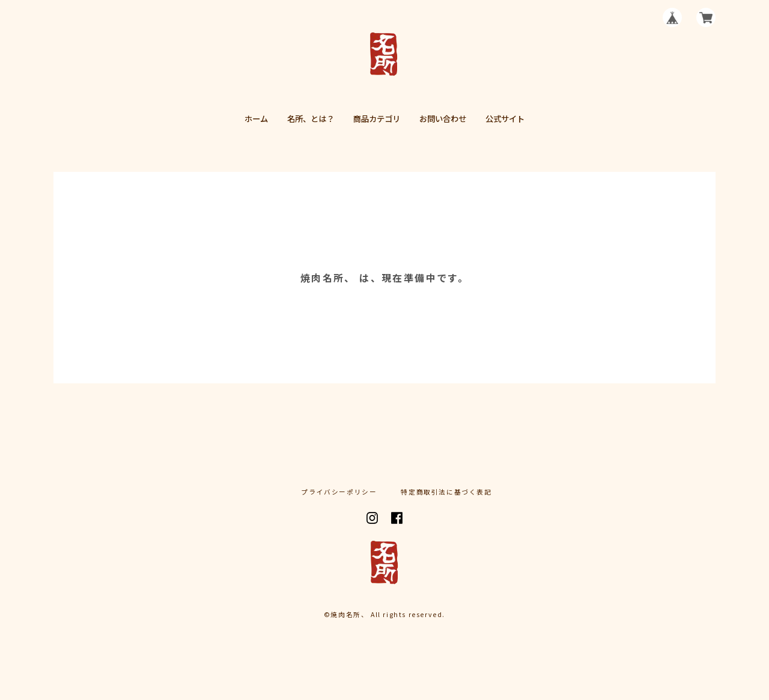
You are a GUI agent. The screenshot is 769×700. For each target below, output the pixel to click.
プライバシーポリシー (339, 492)
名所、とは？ (311, 119)
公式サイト (505, 119)
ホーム (256, 119)
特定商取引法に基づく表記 (446, 492)
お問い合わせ (443, 119)
